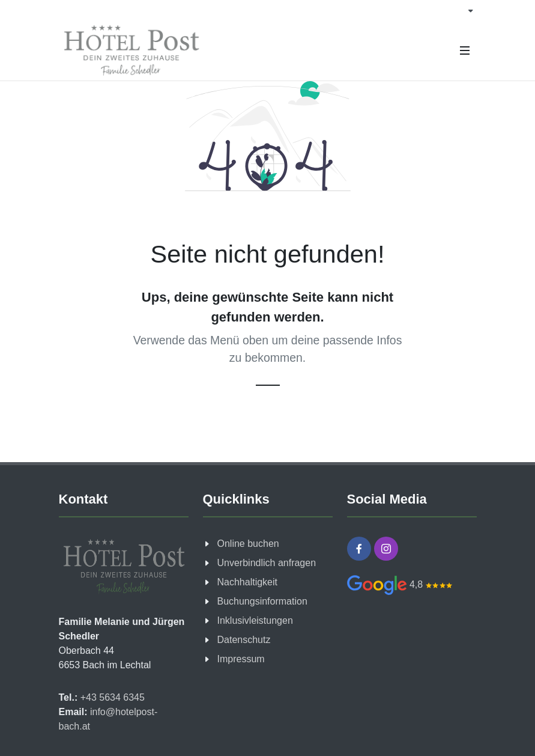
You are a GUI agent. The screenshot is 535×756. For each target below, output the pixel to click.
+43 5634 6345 (111, 697)
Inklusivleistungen (255, 620)
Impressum (241, 659)
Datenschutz (244, 640)
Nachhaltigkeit (248, 582)
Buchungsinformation (262, 601)
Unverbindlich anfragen (267, 563)
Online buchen (248, 544)
